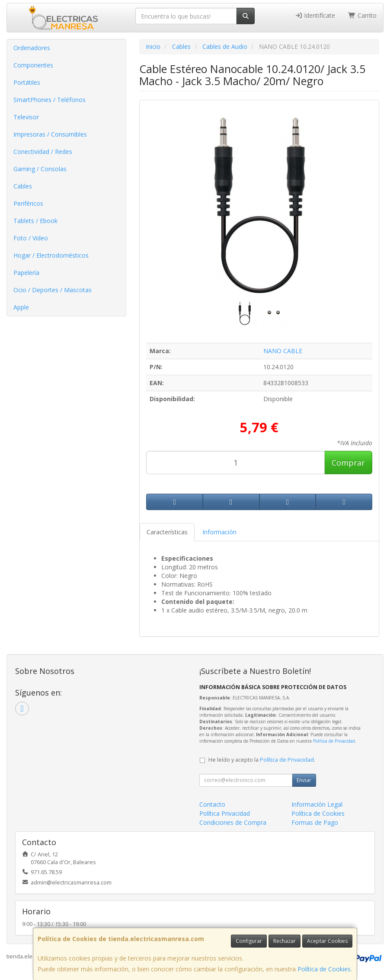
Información (219, 532)
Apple (21, 307)
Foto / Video (31, 238)
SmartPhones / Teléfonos (50, 100)
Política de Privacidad (334, 741)
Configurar (249, 941)
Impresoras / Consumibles (50, 134)
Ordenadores (32, 48)
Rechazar (285, 941)
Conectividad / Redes (43, 152)
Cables (23, 186)
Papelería (26, 273)
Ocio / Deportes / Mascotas (53, 290)
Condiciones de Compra (233, 822)
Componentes (33, 65)
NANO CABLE (283, 351)
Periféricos (28, 203)
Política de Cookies (324, 969)
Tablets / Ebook (35, 221)
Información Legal (317, 804)
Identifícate (315, 15)
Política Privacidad (225, 813)
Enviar (304, 780)
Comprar (348, 463)
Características (167, 532)
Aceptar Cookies (327, 941)
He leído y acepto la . (262, 760)
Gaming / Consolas (40, 169)
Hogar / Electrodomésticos (51, 255)
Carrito (362, 15)
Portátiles (27, 82)
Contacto (212, 804)
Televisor (26, 117)
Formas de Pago (315, 822)
